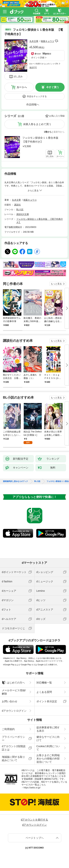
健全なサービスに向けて (48, 739)
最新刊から (59, 132)
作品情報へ (33, 104)
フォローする (57, 41)
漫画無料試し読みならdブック (15, 481)
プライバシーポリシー (13, 739)
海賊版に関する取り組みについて (13, 759)
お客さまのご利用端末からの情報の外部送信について (48, 759)
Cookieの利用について (48, 748)
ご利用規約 (8, 729)
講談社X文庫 (23, 214)
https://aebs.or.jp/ (32, 788)
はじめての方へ (13, 683)
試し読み (18, 77)
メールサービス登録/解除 (14, 692)
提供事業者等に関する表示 (48, 729)
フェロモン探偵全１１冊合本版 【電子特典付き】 (42, 140)
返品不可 (33, 67)
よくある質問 (44, 692)
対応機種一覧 (44, 683)
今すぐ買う (53, 87)
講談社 (17, 205)
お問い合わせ (10, 701)
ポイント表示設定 (47, 701)
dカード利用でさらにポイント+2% (44, 64)
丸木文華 (34, 41)
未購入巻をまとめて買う (37, 124)
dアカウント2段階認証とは (14, 748)
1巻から (48, 132)
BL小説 (20, 210)
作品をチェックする (37, 96)
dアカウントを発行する (35, 820)
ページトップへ (35, 838)
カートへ (22, 87)
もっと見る (56, 284)
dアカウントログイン (14, 711)
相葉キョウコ (47, 41)
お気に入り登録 (57, 116)
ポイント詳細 (38, 58)
